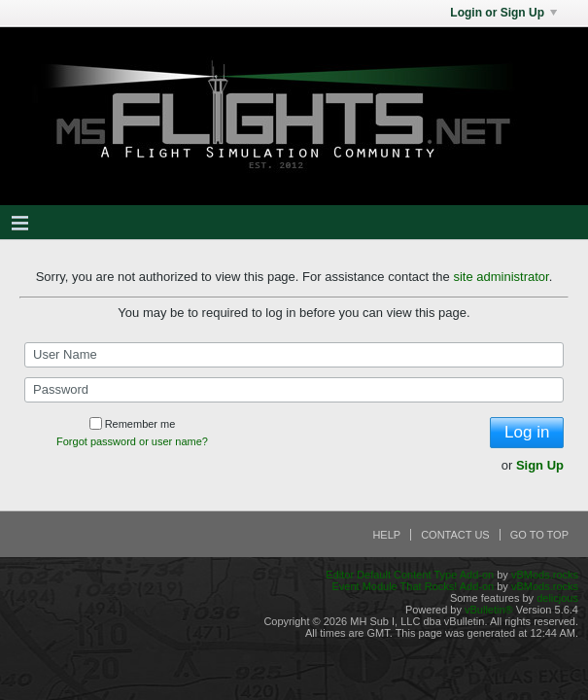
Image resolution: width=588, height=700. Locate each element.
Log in (527, 432)
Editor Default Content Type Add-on (410, 575)
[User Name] (294, 355)
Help (386, 535)
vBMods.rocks (545, 575)
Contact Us (455, 535)
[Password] (294, 390)
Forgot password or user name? (132, 441)
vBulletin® (489, 610)
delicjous (557, 598)
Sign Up (540, 465)
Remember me (133, 424)
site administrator (501, 277)
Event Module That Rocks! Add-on (413, 586)
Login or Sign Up (503, 13)
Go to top (539, 535)
